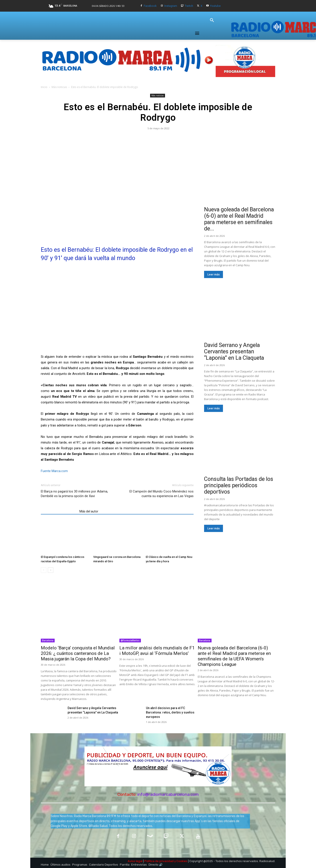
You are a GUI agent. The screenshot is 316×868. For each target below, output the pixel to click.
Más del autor (89, 511)
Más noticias (59, 87)
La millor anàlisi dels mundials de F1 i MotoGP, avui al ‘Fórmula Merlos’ (157, 651)
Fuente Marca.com (54, 471)
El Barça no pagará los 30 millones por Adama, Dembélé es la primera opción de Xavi (74, 494)
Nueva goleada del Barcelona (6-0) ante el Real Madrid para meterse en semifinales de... (239, 219)
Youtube (215, 6)
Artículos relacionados (59, 511)
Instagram (171, 6)
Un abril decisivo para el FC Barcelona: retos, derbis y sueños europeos (170, 712)
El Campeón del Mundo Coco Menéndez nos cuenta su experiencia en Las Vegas (162, 494)
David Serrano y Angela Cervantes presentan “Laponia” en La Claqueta (234, 351)
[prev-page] (44, 570)
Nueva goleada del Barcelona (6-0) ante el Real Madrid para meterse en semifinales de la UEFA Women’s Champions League (234, 656)
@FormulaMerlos (130, 640)
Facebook (150, 6)
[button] (212, 20)
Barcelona (48, 640)
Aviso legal (135, 861)
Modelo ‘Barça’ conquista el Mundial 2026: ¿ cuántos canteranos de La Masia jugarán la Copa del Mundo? (78, 653)
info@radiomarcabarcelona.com (168, 794)
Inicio (44, 87)
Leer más (214, 274)
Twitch (189, 6)
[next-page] (51, 570)
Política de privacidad (159, 861)
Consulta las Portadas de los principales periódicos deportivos (239, 485)
